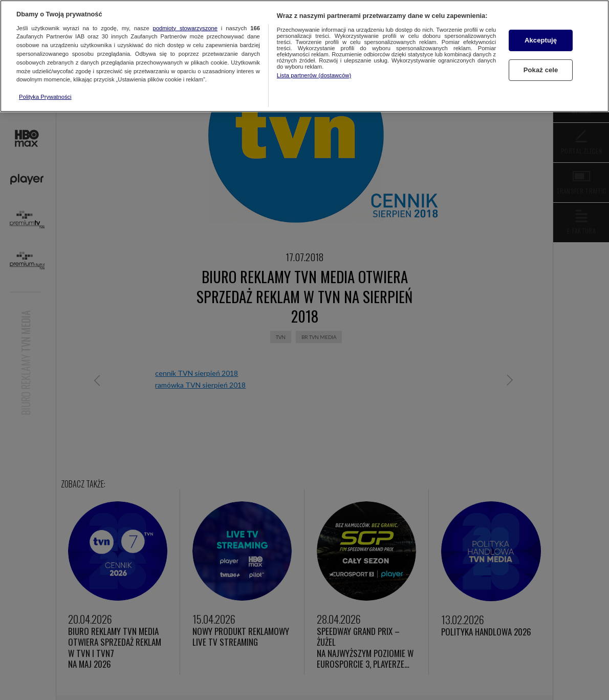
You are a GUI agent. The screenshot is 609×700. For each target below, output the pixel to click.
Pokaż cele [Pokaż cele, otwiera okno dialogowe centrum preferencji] (541, 70)
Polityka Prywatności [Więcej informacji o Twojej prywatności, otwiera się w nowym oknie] (45, 97)
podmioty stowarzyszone (185, 28)
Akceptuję (541, 40)
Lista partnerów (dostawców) (314, 75)
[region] (304, 56)
